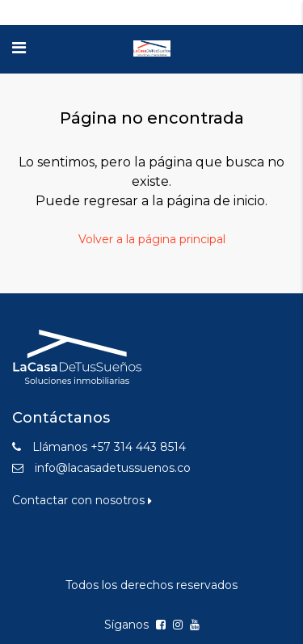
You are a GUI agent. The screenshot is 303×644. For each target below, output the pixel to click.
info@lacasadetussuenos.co (113, 468)
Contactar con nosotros (82, 500)
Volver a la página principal (152, 239)
